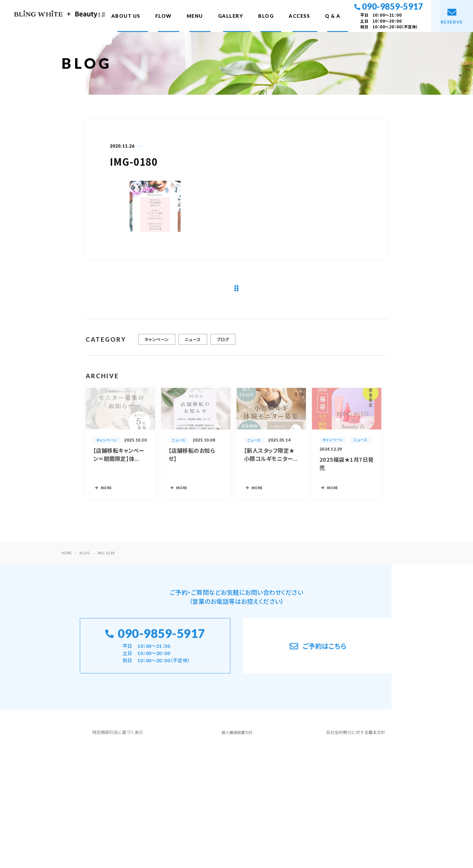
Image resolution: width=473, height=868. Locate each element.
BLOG (266, 16)
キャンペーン (157, 342)
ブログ (223, 342)
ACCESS (299, 16)
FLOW (163, 16)
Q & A (333, 16)
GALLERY (231, 16)
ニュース (193, 342)
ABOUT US (126, 16)
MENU (195, 16)
